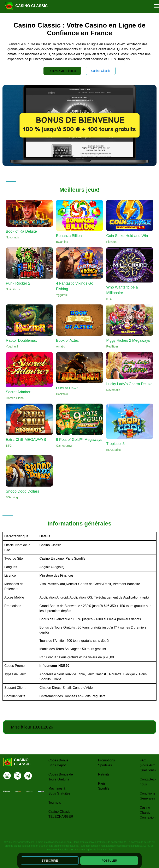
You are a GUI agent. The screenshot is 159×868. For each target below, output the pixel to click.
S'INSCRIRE (50, 861)
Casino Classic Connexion (148, 812)
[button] (156, 6)
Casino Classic (101, 71)
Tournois (55, 802)
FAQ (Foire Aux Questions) (148, 765)
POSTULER (109, 861)
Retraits (104, 774)
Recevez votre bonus (62, 71)
